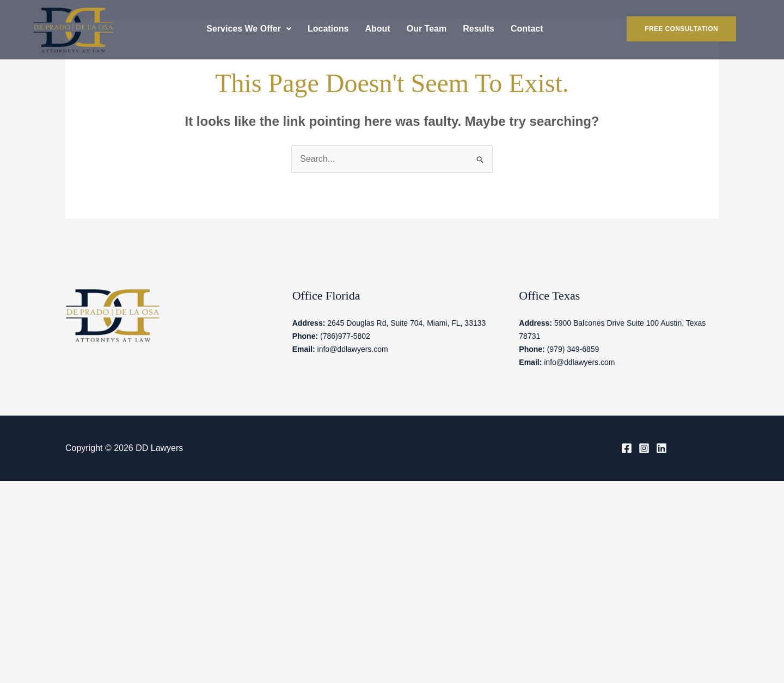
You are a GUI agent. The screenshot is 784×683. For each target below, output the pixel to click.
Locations (328, 29)
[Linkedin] (661, 448)
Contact (527, 29)
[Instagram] (644, 448)
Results (479, 29)
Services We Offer (249, 29)
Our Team (427, 29)
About (378, 29)
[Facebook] (627, 448)
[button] (249, 29)
